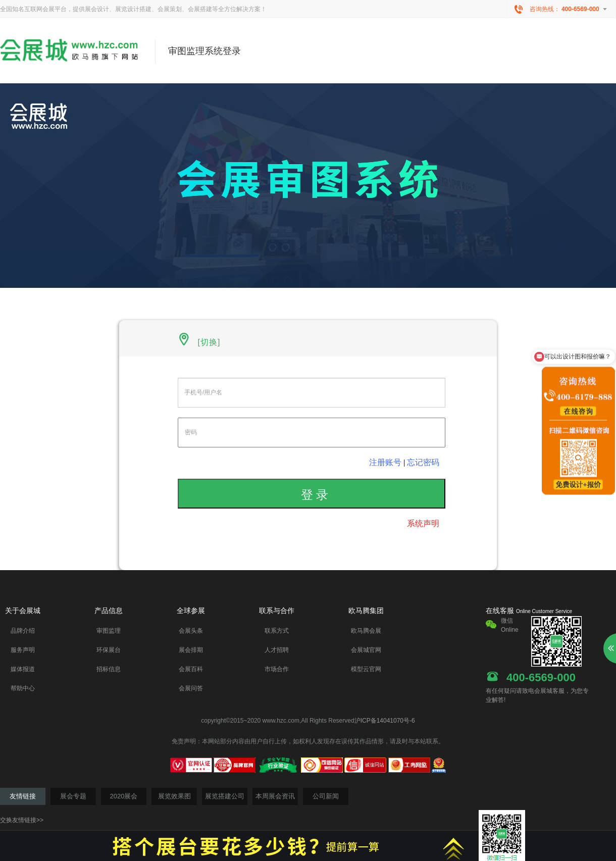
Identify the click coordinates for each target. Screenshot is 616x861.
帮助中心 (23, 688)
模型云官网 (366, 669)
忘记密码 (423, 462)
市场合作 (277, 669)
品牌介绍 (23, 631)
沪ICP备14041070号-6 (385, 721)
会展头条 (191, 631)
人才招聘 (277, 650)
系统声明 (423, 523)
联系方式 (277, 631)
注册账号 (385, 462)
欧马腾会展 (366, 631)
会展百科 (191, 669)
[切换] (208, 342)
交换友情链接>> (22, 820)
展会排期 (191, 650)
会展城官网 (366, 650)
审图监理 (109, 631)
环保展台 (109, 650)
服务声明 (23, 650)
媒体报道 (23, 669)
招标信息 (109, 669)
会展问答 (191, 688)
